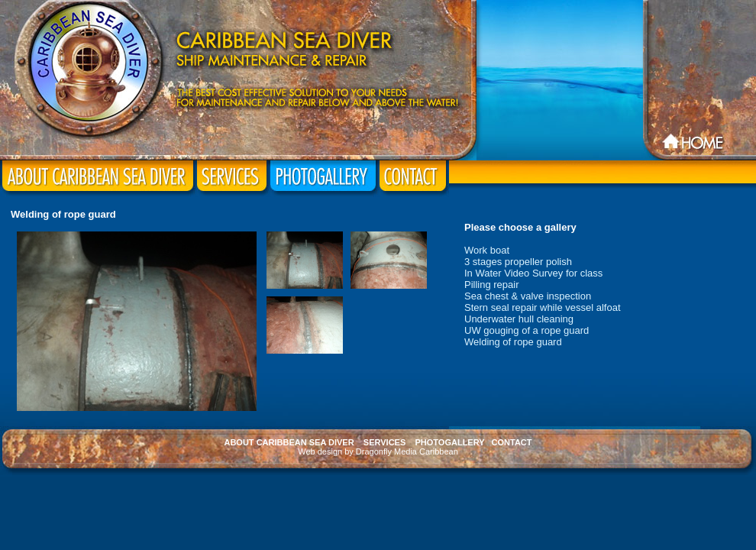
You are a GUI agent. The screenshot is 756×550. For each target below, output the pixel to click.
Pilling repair (492, 285)
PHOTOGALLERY (450, 442)
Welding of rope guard (513, 342)
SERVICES (384, 442)
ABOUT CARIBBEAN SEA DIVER (289, 442)
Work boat (487, 250)
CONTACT (512, 442)
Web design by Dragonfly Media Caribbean (378, 451)
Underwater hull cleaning (519, 319)
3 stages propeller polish (518, 262)
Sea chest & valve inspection (528, 296)
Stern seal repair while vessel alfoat (543, 307)
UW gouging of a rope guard (527, 330)
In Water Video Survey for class (533, 273)
